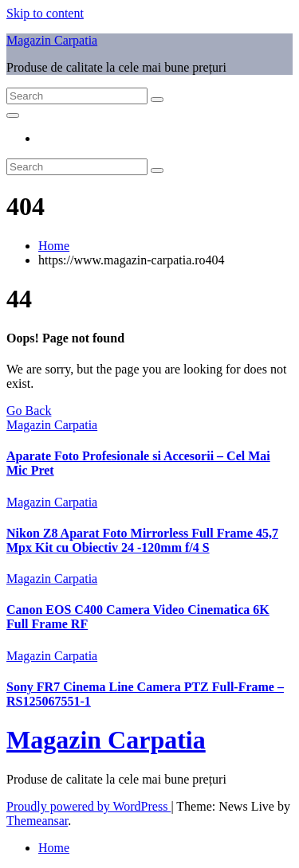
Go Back (29, 411)
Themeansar (37, 821)
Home (54, 246)
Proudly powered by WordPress (89, 806)
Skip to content (45, 13)
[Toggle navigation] (13, 115)
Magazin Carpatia (52, 40)
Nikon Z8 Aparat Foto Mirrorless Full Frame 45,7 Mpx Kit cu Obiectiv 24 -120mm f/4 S (142, 540)
